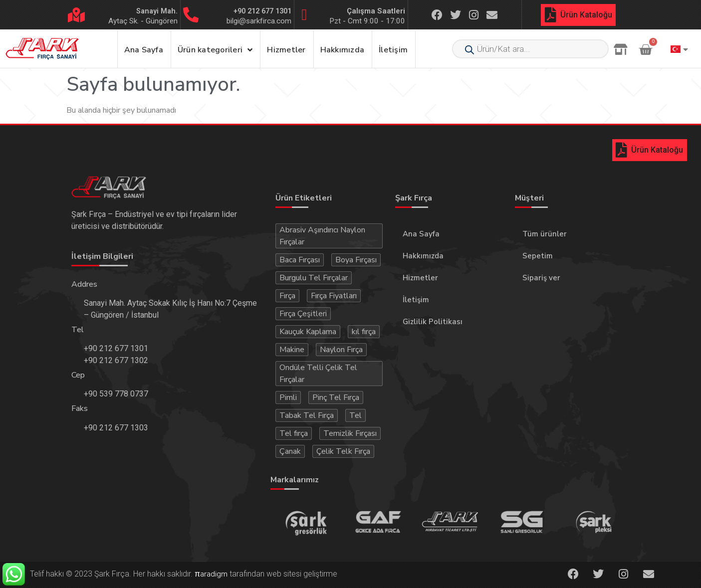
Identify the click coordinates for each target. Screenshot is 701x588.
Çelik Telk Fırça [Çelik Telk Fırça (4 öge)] (343, 451)
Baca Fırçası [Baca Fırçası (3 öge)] (300, 260)
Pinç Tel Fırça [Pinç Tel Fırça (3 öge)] (336, 397)
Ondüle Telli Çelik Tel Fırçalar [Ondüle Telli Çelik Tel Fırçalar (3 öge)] (318, 374)
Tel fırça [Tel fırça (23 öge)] (294, 433)
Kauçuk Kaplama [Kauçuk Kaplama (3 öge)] (308, 332)
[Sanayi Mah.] (76, 15)
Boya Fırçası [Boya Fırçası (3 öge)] (356, 260)
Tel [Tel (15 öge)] (355, 415)
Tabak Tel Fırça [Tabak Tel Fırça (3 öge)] (307, 415)
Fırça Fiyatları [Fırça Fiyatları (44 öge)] (334, 296)
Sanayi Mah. (157, 11)
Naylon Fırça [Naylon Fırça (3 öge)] (341, 350)
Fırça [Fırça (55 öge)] (287, 296)
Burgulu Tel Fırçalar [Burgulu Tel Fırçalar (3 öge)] (314, 278)
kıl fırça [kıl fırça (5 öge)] (364, 332)
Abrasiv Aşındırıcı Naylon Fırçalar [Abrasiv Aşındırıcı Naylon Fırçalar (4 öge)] (322, 236)
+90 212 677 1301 (262, 11)
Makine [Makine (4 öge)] (292, 350)
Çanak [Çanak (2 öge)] (290, 451)
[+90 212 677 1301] (191, 15)
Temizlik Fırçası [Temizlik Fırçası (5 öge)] (350, 433)
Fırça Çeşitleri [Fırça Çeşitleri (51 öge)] (303, 314)
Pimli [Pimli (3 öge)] (288, 397)
